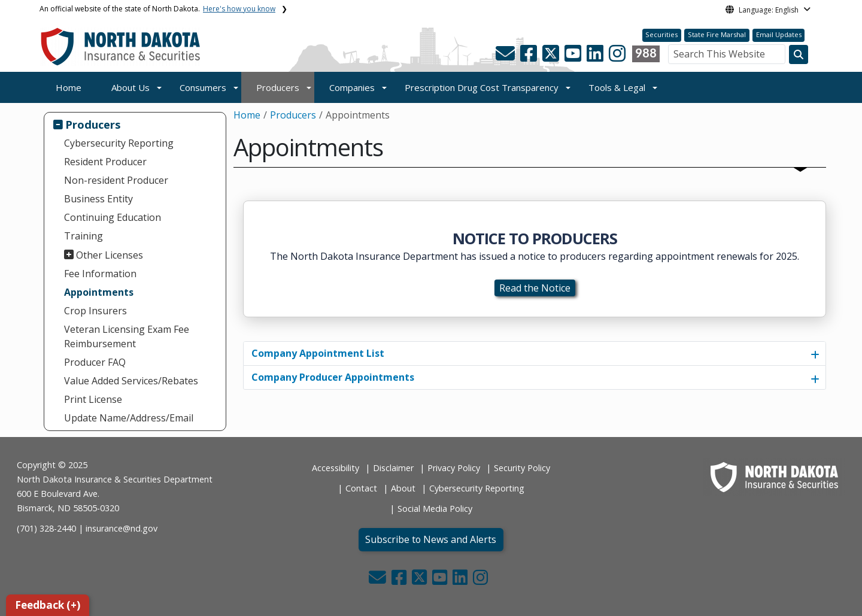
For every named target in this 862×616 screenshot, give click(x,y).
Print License (93, 399)
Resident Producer (105, 162)
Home (69, 87)
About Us (130, 87)
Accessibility (336, 468)
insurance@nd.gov (122, 528)
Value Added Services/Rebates (131, 381)
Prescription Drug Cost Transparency (482, 87)
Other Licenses (110, 255)
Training (84, 236)
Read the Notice (535, 288)
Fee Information (100, 274)
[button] (506, 57)
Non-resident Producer (116, 180)
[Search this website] (799, 54)
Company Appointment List (318, 353)
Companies (352, 87)
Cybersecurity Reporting (119, 143)
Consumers (203, 87)
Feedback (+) (48, 605)
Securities (661, 34)
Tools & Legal (617, 87)
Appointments (99, 292)
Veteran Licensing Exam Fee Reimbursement (127, 336)
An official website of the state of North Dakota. (157, 9)
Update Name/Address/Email (129, 418)
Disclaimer (393, 468)
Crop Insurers (95, 311)
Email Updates (779, 34)
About (403, 488)
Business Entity (98, 199)
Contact (361, 488)
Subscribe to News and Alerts (431, 539)
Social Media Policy (435, 509)
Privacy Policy (454, 468)
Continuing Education (113, 217)
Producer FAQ (95, 362)
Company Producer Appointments (333, 377)
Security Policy (522, 468)
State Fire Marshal (717, 34)
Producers (278, 87)
